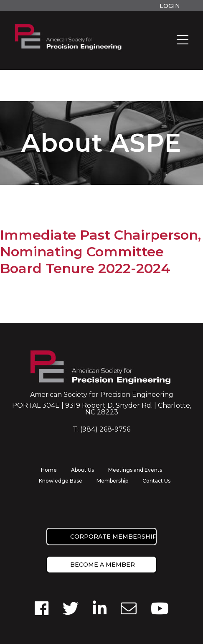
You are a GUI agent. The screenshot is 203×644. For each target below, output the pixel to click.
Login (170, 6)
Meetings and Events (135, 470)
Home (49, 470)
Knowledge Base (61, 481)
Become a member (103, 565)
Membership (112, 481)
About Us (82, 470)
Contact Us (156, 481)
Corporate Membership (113, 537)
